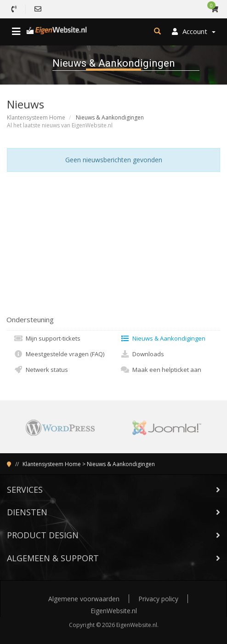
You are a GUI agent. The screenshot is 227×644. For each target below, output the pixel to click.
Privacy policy (158, 599)
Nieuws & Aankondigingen (163, 338)
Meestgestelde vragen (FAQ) (59, 354)
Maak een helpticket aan (161, 370)
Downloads (142, 354)
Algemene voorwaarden (84, 599)
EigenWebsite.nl (114, 611)
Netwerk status (41, 370)
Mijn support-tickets (47, 338)
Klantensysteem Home (36, 117)
